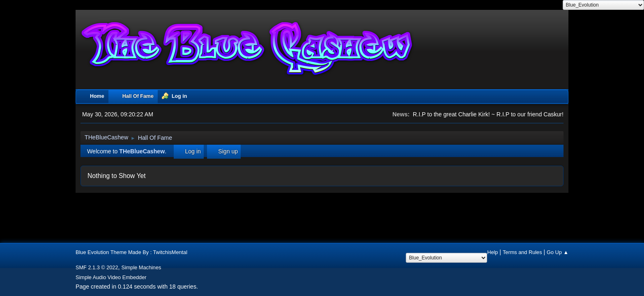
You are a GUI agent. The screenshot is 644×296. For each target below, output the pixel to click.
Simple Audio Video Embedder (111, 277)
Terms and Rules (522, 252)
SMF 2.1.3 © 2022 (97, 267)
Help (492, 252)
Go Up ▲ (558, 252)
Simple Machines (141, 267)
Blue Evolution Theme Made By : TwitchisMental (131, 252)
